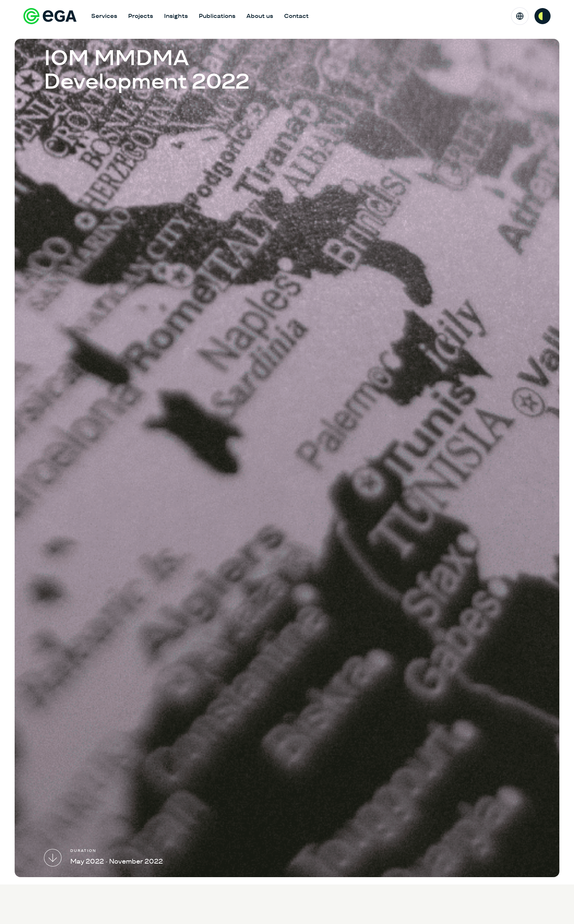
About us (260, 16)
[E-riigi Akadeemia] (50, 16)
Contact (296, 16)
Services (104, 16)
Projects (141, 16)
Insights (176, 16)
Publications (217, 16)
